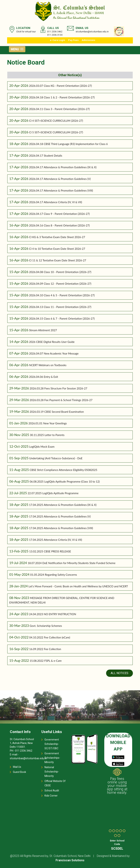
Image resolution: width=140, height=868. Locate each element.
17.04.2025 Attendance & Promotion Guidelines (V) (60, 516)
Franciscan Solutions (70, 860)
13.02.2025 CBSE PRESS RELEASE (50, 551)
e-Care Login (58, 40)
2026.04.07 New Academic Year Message (54, 353)
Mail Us (17, 767)
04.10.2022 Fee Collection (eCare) (50, 637)
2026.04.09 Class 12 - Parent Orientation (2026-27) (60, 284)
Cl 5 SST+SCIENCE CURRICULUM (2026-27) (56, 132)
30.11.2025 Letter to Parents (47, 435)
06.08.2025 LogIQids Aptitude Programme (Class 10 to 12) (65, 481)
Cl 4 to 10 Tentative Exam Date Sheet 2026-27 (57, 249)
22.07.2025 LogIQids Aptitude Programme (53, 493)
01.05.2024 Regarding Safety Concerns (54, 575)
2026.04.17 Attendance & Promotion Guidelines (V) (60, 179)
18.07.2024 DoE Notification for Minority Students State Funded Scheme (72, 563)
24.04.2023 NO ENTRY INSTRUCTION (52, 614)
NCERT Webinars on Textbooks (48, 365)
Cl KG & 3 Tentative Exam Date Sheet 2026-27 (57, 237)
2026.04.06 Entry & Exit (43, 377)
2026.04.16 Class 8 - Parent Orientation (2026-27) (59, 225)
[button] (17, 49)
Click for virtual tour (26, 32)
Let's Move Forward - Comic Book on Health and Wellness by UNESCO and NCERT (78, 586)
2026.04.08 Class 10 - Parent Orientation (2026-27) (60, 272)
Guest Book (20, 772)
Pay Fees (73, 40)
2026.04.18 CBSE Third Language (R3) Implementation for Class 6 (68, 144)
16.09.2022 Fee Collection (45, 649)
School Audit (52, 791)
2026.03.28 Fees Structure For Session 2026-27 (59, 388)
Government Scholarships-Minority (52, 758)
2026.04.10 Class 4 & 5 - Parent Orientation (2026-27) (62, 295)
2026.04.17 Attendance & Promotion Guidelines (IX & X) (63, 167)
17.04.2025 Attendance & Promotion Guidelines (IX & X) (63, 505)
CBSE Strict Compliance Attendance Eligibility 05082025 (63, 470)
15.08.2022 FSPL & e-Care (46, 661)
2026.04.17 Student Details (46, 156)
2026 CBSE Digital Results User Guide (52, 342)
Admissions (88, 40)
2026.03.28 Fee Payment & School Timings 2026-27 (61, 400)
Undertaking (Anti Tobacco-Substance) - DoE (56, 458)
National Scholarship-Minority (52, 772)
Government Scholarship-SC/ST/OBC (52, 744)
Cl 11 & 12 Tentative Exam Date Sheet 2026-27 (58, 260)
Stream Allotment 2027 (43, 330)
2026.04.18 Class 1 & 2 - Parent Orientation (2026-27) (62, 97)
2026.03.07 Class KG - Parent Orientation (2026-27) (60, 86)
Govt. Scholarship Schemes (46, 626)
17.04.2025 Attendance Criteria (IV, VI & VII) (56, 540)
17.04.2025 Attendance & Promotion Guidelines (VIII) (61, 528)
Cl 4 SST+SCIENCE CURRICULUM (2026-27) (56, 121)
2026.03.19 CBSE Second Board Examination (57, 412)
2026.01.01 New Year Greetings (48, 423)
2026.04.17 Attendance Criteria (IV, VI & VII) (56, 202)
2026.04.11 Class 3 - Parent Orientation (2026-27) (59, 109)
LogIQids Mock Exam (42, 447)
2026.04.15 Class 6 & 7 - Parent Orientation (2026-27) (62, 318)
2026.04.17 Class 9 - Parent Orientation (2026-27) (59, 214)
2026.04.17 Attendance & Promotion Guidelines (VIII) (61, 190)
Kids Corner (51, 796)
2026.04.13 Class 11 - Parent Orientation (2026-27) (60, 307)
